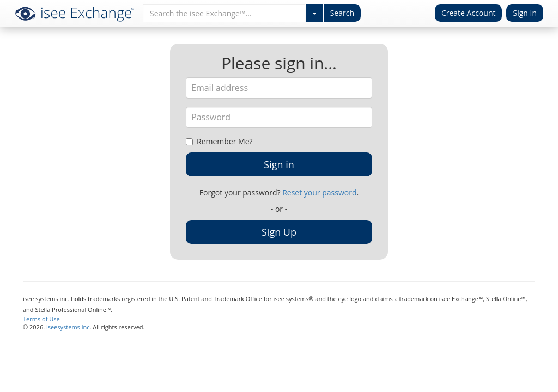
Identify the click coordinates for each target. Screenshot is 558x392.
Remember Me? (219, 141)
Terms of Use (41, 319)
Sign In (525, 13)
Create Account (469, 13)
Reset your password (319, 192)
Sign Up (279, 232)
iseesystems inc (68, 327)
